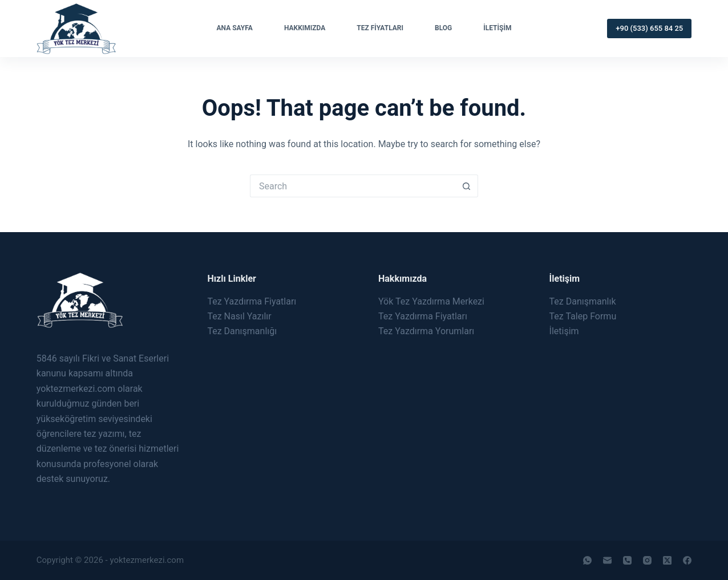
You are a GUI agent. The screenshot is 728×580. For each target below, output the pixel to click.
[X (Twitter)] (667, 560)
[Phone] (627, 560)
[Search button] (467, 186)
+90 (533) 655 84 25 (649, 28)
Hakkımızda (305, 28)
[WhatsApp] (587, 560)
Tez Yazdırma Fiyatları (252, 301)
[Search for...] (353, 186)
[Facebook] (687, 560)
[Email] (607, 560)
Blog (443, 28)
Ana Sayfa (235, 28)
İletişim (497, 28)
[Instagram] (647, 560)
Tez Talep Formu (583, 316)
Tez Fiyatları (380, 28)
